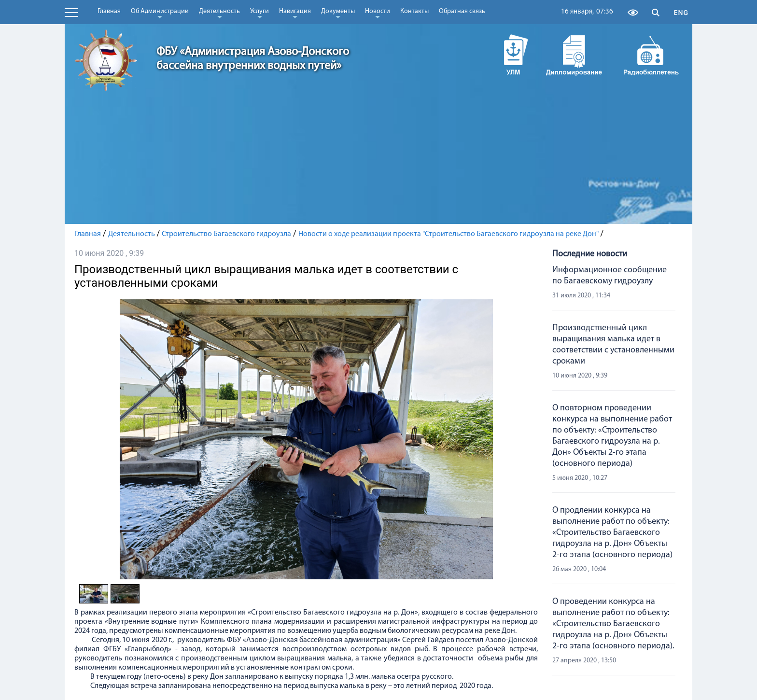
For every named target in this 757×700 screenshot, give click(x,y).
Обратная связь (462, 11)
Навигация (295, 13)
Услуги (259, 13)
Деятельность (219, 13)
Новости (378, 13)
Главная (109, 11)
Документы (338, 13)
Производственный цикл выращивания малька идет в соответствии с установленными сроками (613, 345)
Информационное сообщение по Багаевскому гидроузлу (610, 276)
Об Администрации (160, 13)
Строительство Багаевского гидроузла (226, 234)
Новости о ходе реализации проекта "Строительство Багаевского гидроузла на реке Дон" (449, 234)
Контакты (414, 11)
